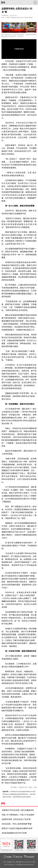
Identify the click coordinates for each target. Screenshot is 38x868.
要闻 (3, 3)
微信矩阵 (31, 857)
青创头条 (19, 857)
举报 (34, 862)
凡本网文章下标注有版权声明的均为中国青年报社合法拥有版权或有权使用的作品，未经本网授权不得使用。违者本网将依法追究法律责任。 (19, 794)
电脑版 (9, 857)
